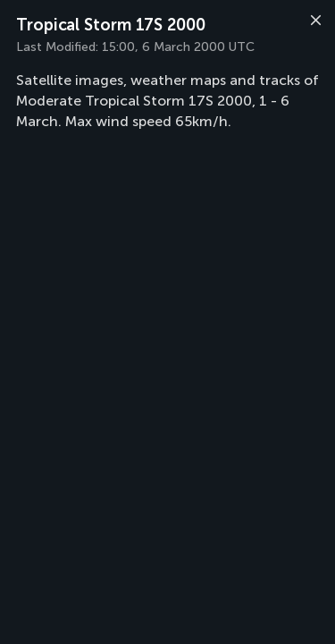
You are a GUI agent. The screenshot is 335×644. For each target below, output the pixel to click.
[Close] (314, 22)
